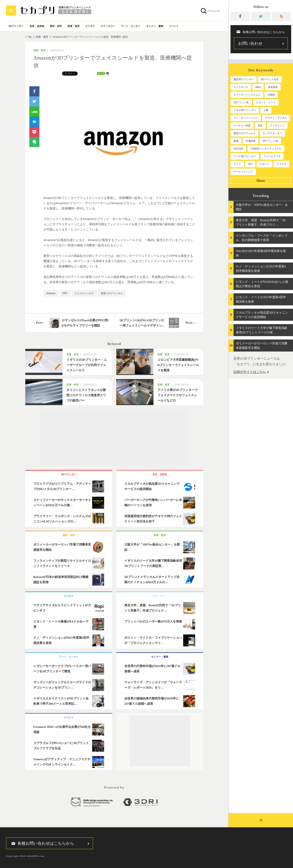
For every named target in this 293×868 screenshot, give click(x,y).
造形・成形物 (37, 26)
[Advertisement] (114, 438)
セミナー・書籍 (155, 26)
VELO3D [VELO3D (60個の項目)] (238, 149)
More (261, 181)
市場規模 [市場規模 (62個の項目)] (251, 141)
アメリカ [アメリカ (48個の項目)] (281, 164)
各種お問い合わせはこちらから (41, 843)
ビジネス (90, 26)
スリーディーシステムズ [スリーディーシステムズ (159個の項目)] (247, 95)
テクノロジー (108, 26)
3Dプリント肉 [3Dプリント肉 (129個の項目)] (241, 102)
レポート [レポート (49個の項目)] (264, 164)
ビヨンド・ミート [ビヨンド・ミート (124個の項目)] (266, 102)
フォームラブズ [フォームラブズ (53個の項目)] (272, 156)
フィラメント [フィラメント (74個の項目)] (277, 126)
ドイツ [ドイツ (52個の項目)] (237, 164)
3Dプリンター (16, 26)
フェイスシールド (84, 293)
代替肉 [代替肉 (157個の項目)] (271, 95)
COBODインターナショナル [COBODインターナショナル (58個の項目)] (266, 149)
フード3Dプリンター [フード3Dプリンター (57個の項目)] (245, 156)
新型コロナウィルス (112, 293)
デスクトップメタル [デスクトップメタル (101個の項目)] (276, 118)
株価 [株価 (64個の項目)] (236, 141)
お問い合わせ (250, 43)
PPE (65, 293)
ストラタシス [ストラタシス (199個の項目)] (241, 87)
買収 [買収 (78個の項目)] (260, 126)
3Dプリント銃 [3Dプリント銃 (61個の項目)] (270, 141)
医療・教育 (74, 26)
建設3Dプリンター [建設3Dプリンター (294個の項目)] (244, 79)
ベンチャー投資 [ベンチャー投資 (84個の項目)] (242, 126)
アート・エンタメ (131, 26)
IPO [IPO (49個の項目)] (250, 164)
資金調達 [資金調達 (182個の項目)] (273, 87)
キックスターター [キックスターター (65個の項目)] (272, 133)
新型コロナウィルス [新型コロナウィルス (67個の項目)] (244, 133)
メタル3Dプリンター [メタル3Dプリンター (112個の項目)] (245, 110)
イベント (174, 26)
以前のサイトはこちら (250, 372)
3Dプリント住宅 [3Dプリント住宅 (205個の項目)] (270, 79)
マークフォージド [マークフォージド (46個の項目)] (243, 172)
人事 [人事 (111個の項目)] (266, 110)
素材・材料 (56, 26)
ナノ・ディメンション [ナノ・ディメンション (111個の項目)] (246, 118)
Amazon (51, 293)
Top (30, 37)
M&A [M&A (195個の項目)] (258, 87)
